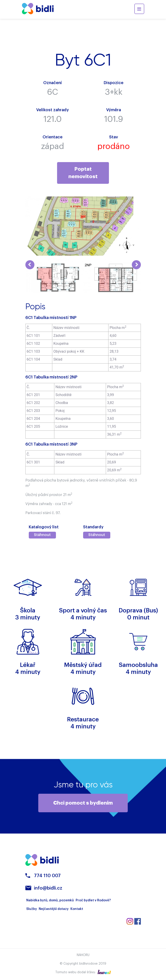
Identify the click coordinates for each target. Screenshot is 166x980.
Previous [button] (30, 265)
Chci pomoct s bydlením (83, 803)
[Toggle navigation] (139, 9)
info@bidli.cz (48, 889)
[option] (54, 278)
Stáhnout (42, 535)
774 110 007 (47, 876)
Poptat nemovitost (83, 173)
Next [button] (136, 265)
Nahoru (83, 956)
